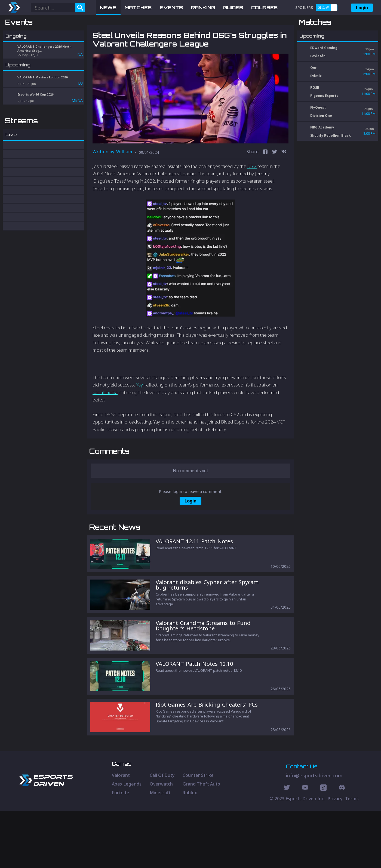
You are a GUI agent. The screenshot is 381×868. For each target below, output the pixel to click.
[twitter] (275, 181)
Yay (139, 413)
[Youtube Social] (305, 845)
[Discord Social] (323, 845)
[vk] (284, 181)
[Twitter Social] (287, 845)
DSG (252, 194)
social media (105, 421)
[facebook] (265, 181)
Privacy (335, 855)
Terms (352, 855)
